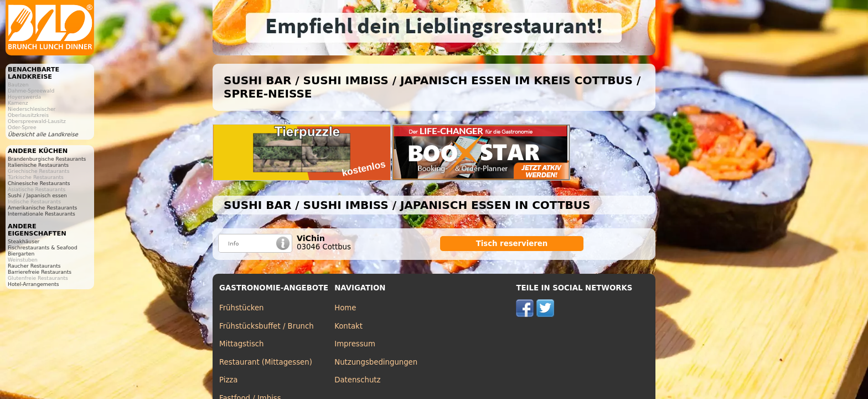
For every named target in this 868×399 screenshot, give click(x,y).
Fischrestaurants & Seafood (43, 247)
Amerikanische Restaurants (42, 208)
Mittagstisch (242, 344)
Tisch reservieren (512, 244)
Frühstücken (242, 308)
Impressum (355, 344)
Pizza (228, 380)
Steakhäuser (24, 241)
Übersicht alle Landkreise (43, 134)
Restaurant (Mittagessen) (266, 362)
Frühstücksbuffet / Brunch (267, 326)
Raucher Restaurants (34, 266)
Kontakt (348, 326)
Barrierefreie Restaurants (40, 272)
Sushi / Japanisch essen (37, 195)
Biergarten (21, 254)
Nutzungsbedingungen (376, 362)
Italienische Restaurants (38, 165)
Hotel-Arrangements (33, 284)
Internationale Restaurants (42, 214)
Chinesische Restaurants (39, 183)
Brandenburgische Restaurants (47, 159)
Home (345, 308)
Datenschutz (357, 380)
